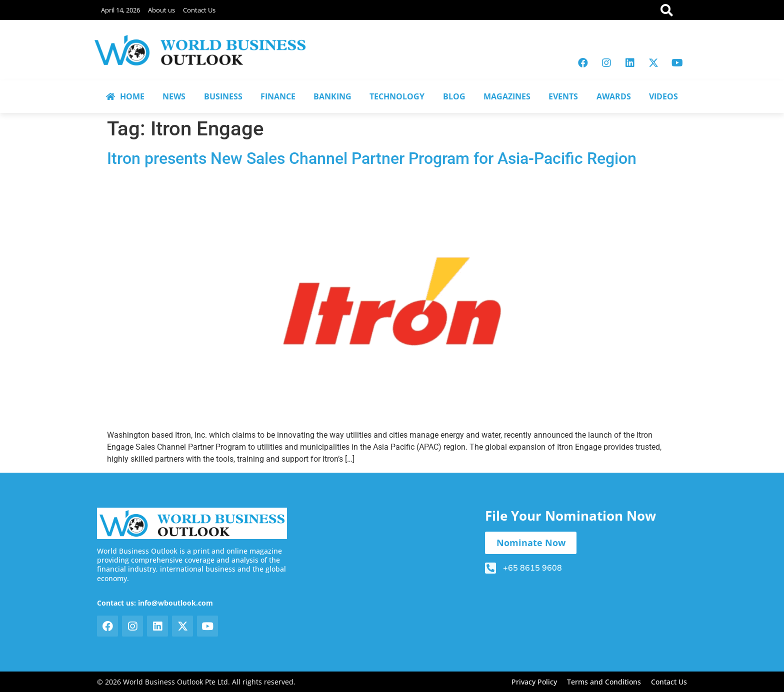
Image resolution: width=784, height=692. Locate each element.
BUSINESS (223, 96)
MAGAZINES (507, 96)
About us (161, 10)
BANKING (332, 96)
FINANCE (278, 96)
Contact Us (199, 10)
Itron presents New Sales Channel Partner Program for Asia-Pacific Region (372, 158)
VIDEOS (663, 96)
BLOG (454, 96)
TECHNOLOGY (397, 96)
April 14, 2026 (120, 10)
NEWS (174, 96)
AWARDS (614, 96)
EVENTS (563, 96)
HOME (125, 96)
